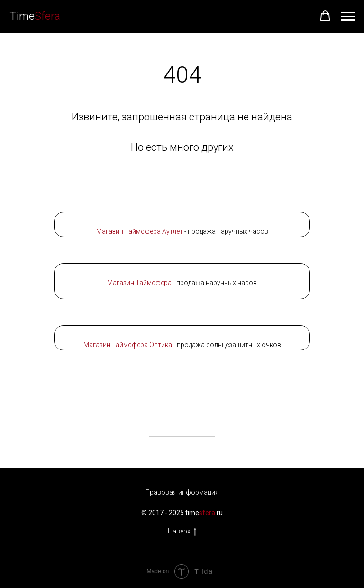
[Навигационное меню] (348, 17)
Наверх (182, 532)
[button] (325, 16)
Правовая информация (182, 492)
